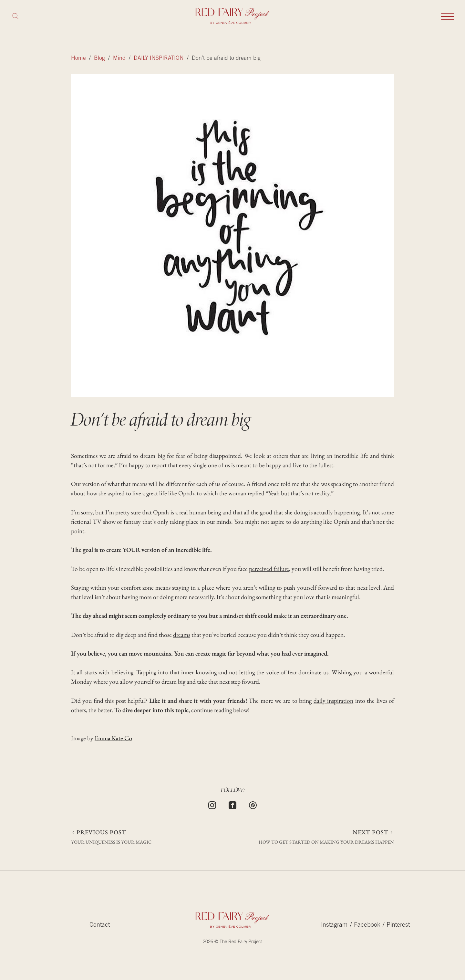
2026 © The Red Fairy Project (232, 942)
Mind (119, 58)
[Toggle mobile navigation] (448, 16)
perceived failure (269, 569)
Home (78, 58)
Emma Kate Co (113, 738)
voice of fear (281, 672)
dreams (182, 635)
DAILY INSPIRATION (159, 58)
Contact (100, 925)
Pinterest (398, 925)
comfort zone (137, 587)
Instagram (334, 925)
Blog (99, 58)
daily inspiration (333, 701)
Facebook (367, 925)
